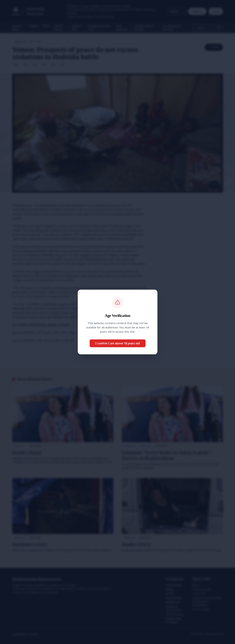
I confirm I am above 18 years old (118, 343)
